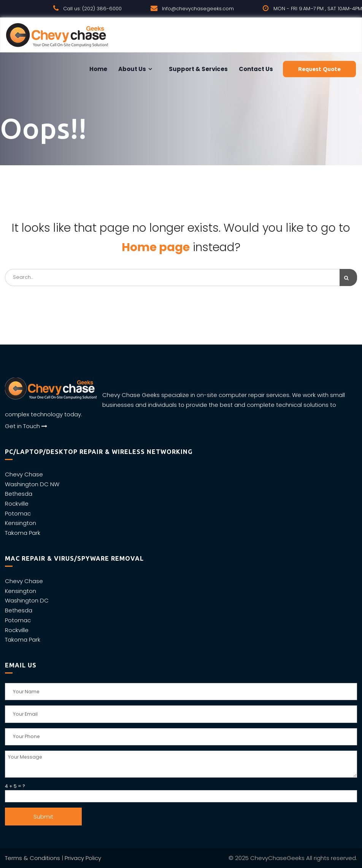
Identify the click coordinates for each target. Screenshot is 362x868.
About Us (132, 69)
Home (98, 69)
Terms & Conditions (33, 858)
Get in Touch (26, 426)
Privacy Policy (83, 858)
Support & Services (198, 69)
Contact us (255, 69)
